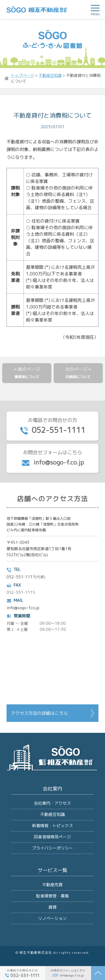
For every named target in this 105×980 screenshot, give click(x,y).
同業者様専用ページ (52, 837)
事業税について (27, 377)
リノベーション (52, 918)
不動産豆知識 (52, 814)
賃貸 (52, 907)
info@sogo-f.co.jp (23, 608)
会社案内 (52, 789)
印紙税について (78, 377)
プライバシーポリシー (52, 848)
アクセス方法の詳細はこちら (39, 713)
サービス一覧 (52, 870)
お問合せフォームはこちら (52, 458)
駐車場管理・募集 (52, 896)
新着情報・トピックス (52, 826)
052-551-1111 (21, 577)
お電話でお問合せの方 (52, 426)
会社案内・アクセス (52, 803)
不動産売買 (52, 885)
